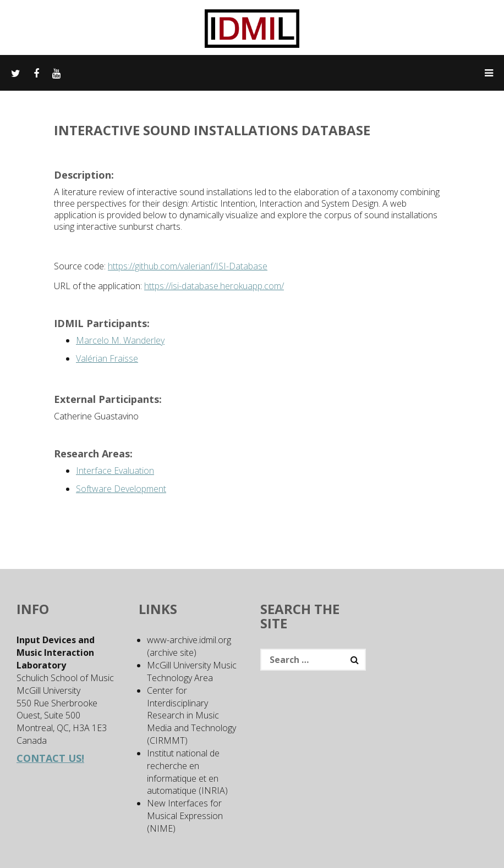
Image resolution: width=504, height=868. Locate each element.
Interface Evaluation (115, 471)
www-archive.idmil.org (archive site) (189, 646)
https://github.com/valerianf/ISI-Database (188, 266)
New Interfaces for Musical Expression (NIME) (185, 816)
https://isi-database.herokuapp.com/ (214, 286)
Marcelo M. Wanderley (120, 340)
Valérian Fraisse (107, 358)
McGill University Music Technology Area (192, 671)
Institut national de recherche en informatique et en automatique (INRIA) (187, 772)
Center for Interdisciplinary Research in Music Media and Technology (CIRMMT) (191, 715)
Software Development (121, 489)
